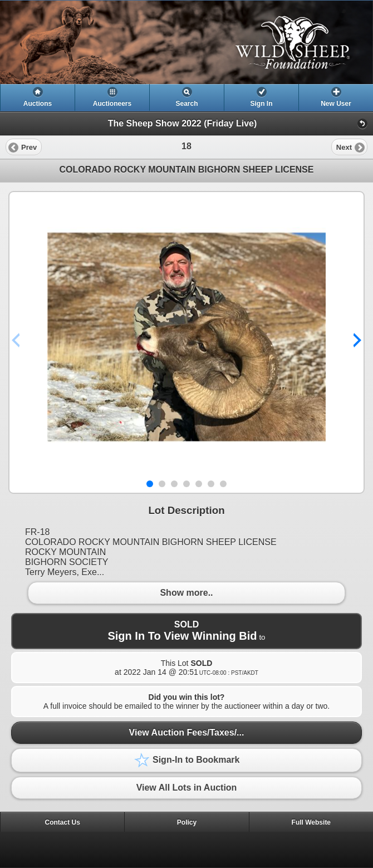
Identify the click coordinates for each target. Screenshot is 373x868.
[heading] (186, 42)
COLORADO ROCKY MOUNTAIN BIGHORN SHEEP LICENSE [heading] (187, 170)
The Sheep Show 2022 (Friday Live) (183, 123)
